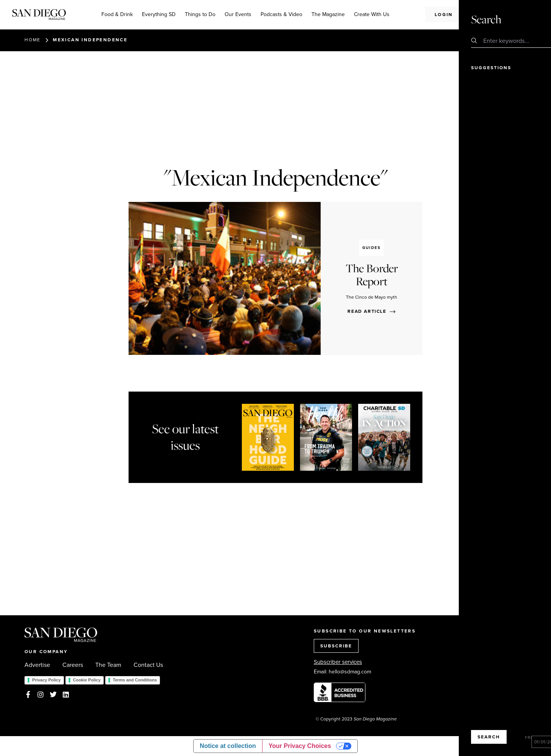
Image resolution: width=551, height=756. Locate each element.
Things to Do (200, 14)
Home (33, 40)
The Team (108, 665)
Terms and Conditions (135, 680)
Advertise (37, 665)
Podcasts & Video (281, 14)
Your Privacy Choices (300, 746)
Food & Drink (117, 14)
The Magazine (328, 14)
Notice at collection (228, 746)
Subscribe (498, 14)
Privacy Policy (46, 680)
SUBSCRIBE (336, 646)
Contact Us (148, 665)
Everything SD (159, 14)
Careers (73, 665)
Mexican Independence (90, 40)
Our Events (238, 14)
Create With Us (372, 14)
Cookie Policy (87, 680)
